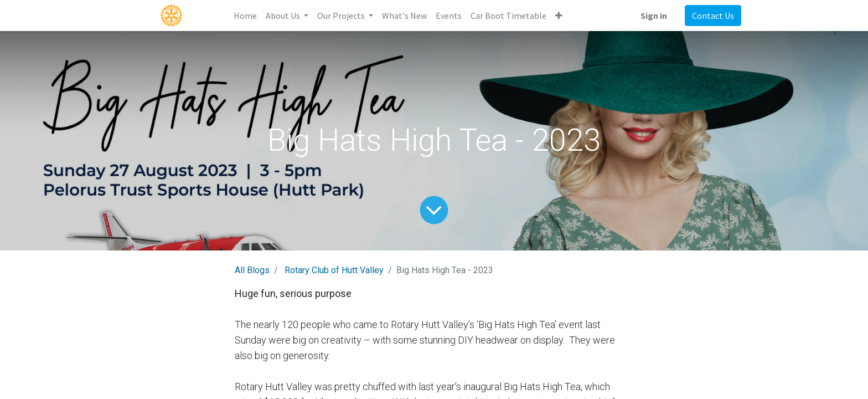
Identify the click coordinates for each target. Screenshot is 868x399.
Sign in (654, 16)
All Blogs (252, 270)
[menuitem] (245, 16)
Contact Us (713, 16)
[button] (559, 16)
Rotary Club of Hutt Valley (334, 270)
